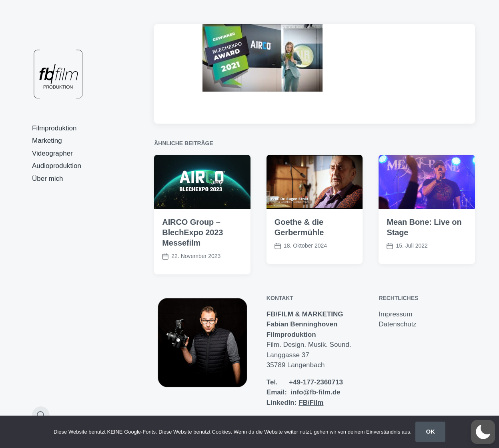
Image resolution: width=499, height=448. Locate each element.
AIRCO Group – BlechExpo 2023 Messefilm (192, 232)
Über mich (47, 179)
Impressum (395, 314)
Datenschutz (398, 324)
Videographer (52, 153)
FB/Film (311, 403)
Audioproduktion (57, 166)
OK (430, 431)
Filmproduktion (54, 128)
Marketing (47, 141)
